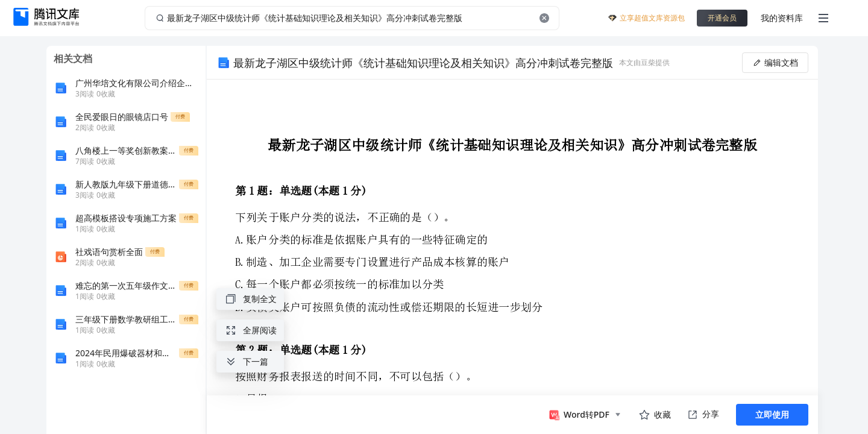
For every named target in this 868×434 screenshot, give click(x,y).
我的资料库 (782, 18)
